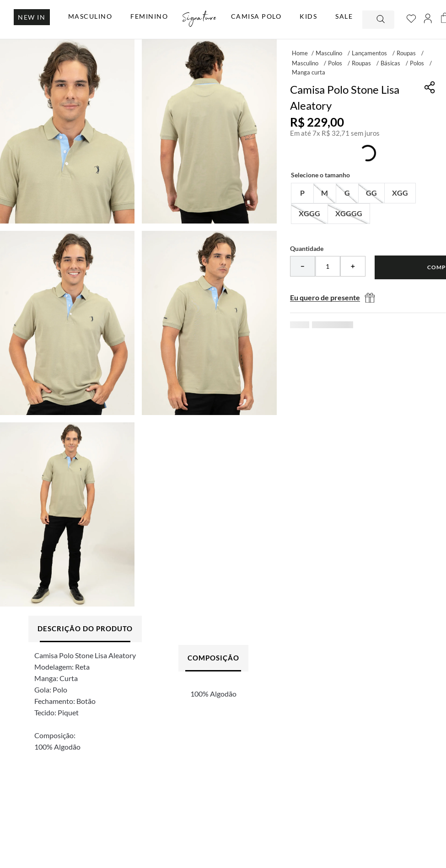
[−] (303, 266)
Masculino (329, 53)
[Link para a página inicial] (300, 53)
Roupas (406, 53)
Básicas (390, 63)
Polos (335, 63)
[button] (302, 193)
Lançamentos (369, 53)
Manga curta (309, 72)
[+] (353, 266)
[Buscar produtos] (382, 20)
